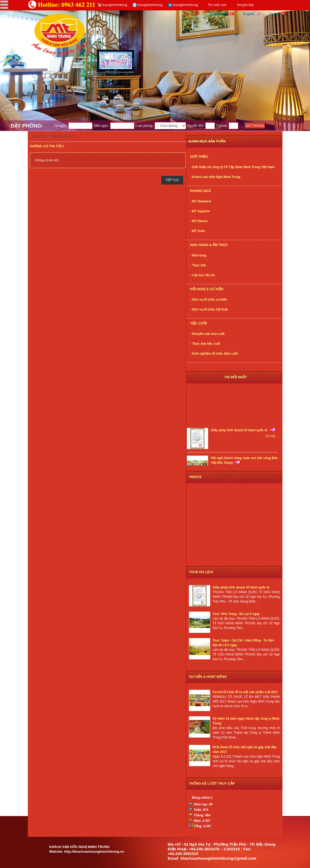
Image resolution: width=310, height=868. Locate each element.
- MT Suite (198, 231)
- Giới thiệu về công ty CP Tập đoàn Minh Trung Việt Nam (232, 167)
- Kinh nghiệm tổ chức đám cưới (214, 354)
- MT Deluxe (199, 221)
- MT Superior (200, 211)
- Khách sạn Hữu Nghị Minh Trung (215, 177)
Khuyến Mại (245, 5)
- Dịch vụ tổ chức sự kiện (209, 300)
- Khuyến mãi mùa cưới (207, 334)
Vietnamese (222, 14)
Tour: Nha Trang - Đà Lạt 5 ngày (236, 614)
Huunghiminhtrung (115, 5)
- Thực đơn (198, 265)
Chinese (277, 14)
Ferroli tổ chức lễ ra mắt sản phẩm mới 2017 (245, 692)
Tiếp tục (172, 180)
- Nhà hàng (198, 255)
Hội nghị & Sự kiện (207, 289)
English (251, 14)
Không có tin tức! (62, 136)
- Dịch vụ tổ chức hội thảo (209, 309)
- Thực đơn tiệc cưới (205, 344)
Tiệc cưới (199, 323)
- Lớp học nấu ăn (203, 275)
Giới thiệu (199, 157)
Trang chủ (39, 136)
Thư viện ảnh (217, 5)
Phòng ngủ (201, 191)
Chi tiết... (272, 438)
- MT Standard (201, 201)
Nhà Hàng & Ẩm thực (209, 245)
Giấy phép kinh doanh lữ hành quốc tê (239, 432)
